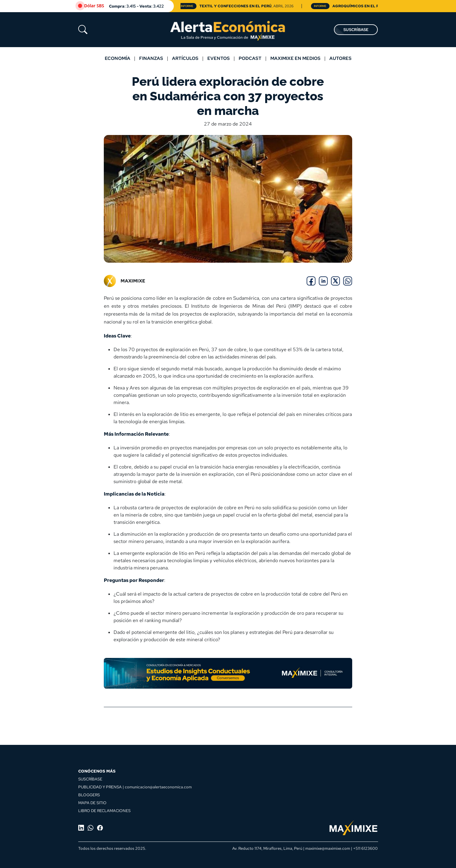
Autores (340, 58)
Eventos (219, 58)
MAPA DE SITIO (92, 803)
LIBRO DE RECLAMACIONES (104, 811)
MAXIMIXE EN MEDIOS (295, 58)
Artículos (185, 58)
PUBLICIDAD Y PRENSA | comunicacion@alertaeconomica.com (135, 787)
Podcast (250, 58)
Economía (118, 58)
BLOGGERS (89, 795)
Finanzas (151, 58)
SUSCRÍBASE (356, 30)
